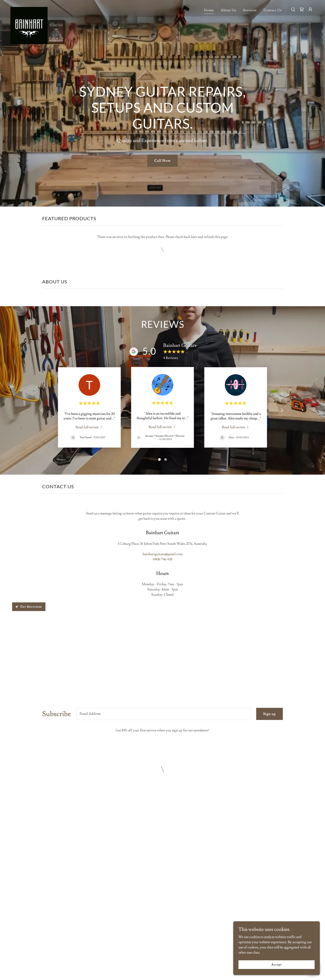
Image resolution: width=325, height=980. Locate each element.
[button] (302, 10)
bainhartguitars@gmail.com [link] (162, 554)
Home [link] (209, 10)
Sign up (269, 714)
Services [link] (250, 10)
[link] (29, 9)
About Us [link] (228, 10)
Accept (276, 964)
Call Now (162, 161)
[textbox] (164, 714)
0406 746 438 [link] (162, 559)
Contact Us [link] (273, 10)
